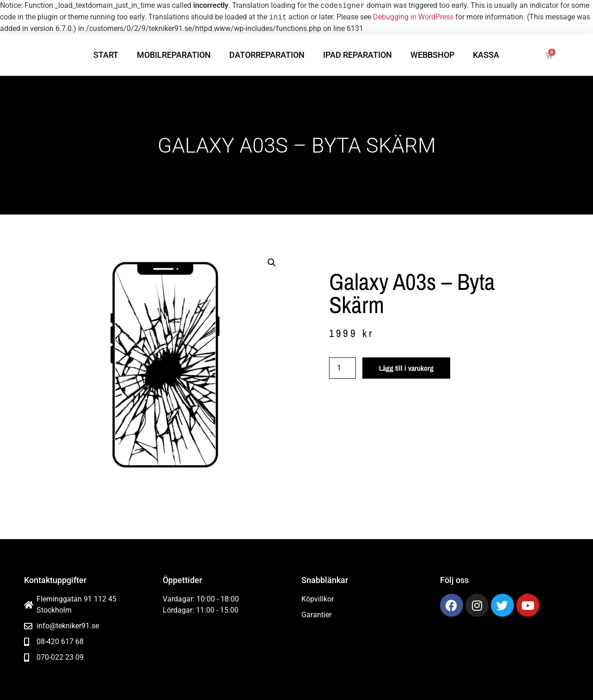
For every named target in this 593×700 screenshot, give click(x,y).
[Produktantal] (342, 368)
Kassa (486, 55)
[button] (272, 263)
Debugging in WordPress (413, 17)
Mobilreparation (174, 55)
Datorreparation (267, 55)
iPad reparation (358, 55)
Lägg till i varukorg (406, 368)
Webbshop (432, 55)
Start (106, 55)
